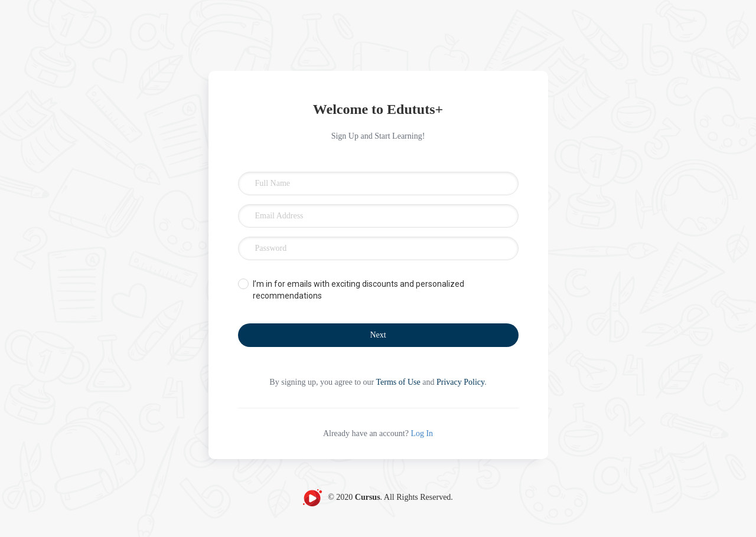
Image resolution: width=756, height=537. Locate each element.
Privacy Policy (460, 382)
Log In (422, 433)
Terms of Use (398, 382)
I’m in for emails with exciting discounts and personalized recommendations (359, 290)
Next (378, 335)
